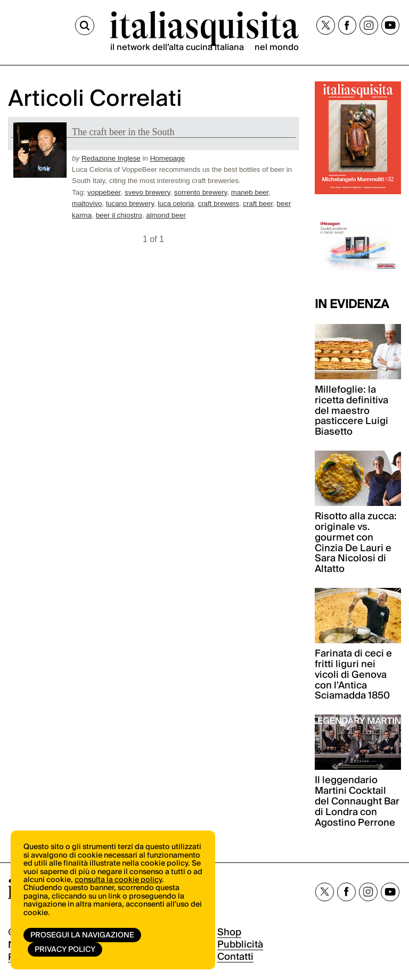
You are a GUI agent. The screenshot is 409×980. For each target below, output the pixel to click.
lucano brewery (130, 204)
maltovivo (87, 204)
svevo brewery (147, 192)
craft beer (258, 204)
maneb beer (250, 192)
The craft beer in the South (123, 132)
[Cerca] (85, 26)
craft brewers (218, 204)
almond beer (166, 215)
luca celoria (176, 204)
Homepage (168, 158)
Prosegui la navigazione (82, 935)
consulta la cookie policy (118, 880)
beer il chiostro (119, 215)
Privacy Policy (65, 950)
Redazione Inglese (111, 158)
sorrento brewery (201, 192)
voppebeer (104, 192)
